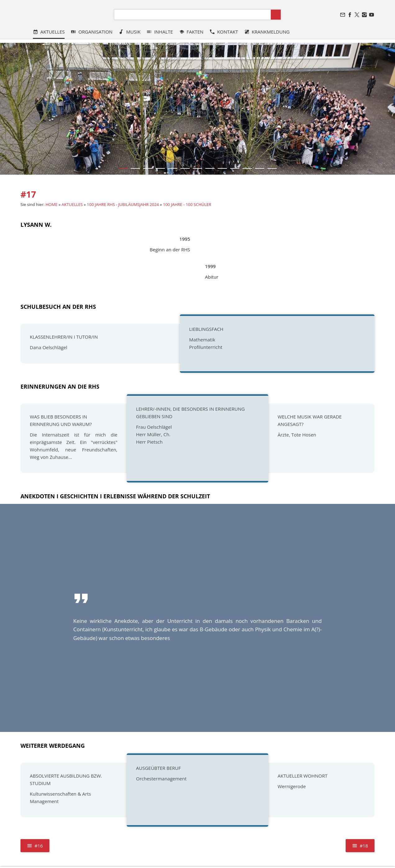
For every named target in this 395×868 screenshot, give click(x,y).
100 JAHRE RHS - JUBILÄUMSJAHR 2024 (123, 204)
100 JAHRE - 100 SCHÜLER (187, 204)
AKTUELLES (72, 204)
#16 (35, 846)
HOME (52, 204)
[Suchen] (193, 15)
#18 (360, 846)
